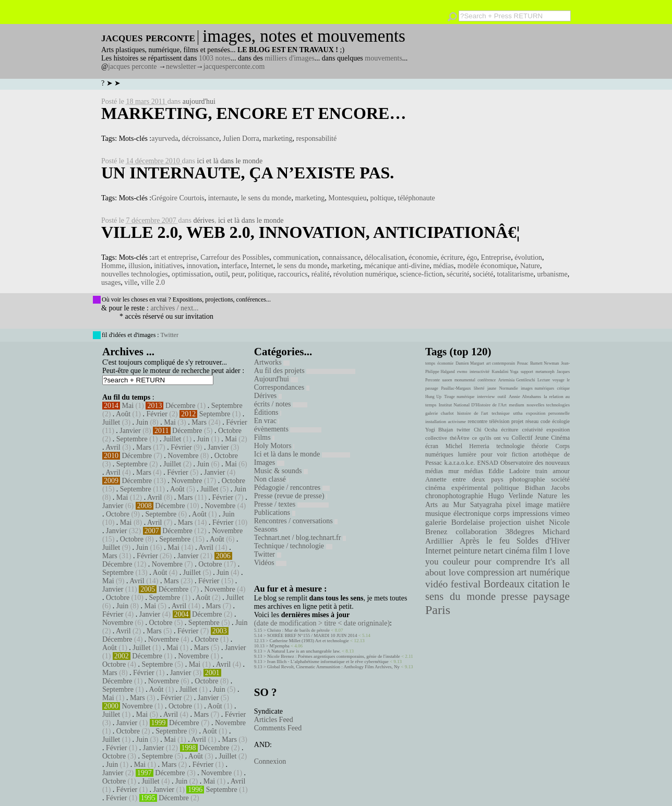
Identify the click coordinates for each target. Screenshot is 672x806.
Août (123, 414)
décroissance (201, 139)
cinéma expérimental (457, 488)
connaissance (342, 257)
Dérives (268, 396)
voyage (559, 380)
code (545, 421)
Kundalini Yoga (505, 372)
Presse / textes (291, 504)
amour (561, 471)
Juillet (111, 422)
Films (264, 437)
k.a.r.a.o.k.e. (459, 463)
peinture (467, 551)
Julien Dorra (241, 139)
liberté (479, 388)
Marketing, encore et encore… (254, 113)
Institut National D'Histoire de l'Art (473, 405)
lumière (467, 454)
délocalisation (385, 257)
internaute (223, 198)
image (534, 505)
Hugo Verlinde (510, 496)
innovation (202, 266)
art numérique (543, 572)
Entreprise (496, 257)
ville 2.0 (153, 282)
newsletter (181, 67)
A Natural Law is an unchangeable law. (304, 651)
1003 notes (215, 58)
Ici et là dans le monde (302, 454)
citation (543, 584)
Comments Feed (278, 728)
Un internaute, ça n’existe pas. (248, 173)
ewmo (462, 372)
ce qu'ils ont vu (490, 438)
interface (234, 266)
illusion (139, 266)
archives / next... (174, 308)
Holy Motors (274, 446)
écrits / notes (281, 404)
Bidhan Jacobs (547, 488)
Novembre (183, 456)
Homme (113, 266)
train (542, 471)
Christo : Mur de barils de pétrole (298, 630)
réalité (321, 274)
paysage (551, 596)
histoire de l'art (472, 413)
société (483, 274)
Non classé (272, 479)
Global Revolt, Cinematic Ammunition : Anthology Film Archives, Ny (333, 667)
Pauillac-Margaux (456, 388)
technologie (510, 446)
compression (491, 572)
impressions (530, 513)
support (527, 372)
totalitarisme (515, 274)
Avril (113, 447)
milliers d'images (289, 58)
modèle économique (487, 266)
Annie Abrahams (525, 396)
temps (430, 363)
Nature (530, 266)
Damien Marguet (470, 363)
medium (516, 405)
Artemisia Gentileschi (517, 380)
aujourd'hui (199, 101)
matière (559, 504)
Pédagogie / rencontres (292, 488)
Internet (262, 266)
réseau (532, 421)
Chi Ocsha (485, 430)
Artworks (272, 362)
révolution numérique (365, 274)
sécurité (458, 274)
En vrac (267, 421)
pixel (514, 505)
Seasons (267, 529)
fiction (520, 454)
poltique (382, 198)
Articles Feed (274, 720)
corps (502, 513)
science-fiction (422, 274)
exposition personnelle (548, 413)
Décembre (181, 406)
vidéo (436, 584)
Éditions (268, 412)
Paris (438, 610)
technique (501, 413)
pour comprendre (507, 561)
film (539, 551)
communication (296, 257)
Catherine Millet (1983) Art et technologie (309, 641)
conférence (487, 380)
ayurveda (165, 139)
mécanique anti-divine (397, 266)
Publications (275, 513)
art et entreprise (174, 257)
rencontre (478, 421)
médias (443, 266)
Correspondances (282, 387)
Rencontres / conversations (296, 521)
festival (466, 584)
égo (472, 257)
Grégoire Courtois (178, 198)
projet (517, 421)
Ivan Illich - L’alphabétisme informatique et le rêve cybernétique (328, 661)
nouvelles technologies (135, 274)
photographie (527, 479)
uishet (535, 522)
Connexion (270, 761)
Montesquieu (347, 198)
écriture (452, 257)
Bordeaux (504, 584)
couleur (457, 562)
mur (454, 471)
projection (505, 522)
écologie (561, 421)
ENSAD (487, 463)
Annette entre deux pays (464, 479)
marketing (278, 139)
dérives (204, 220)
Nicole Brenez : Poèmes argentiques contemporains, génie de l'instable (334, 656)
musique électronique (458, 513)
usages (111, 282)
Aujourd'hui (276, 379)
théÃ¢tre (460, 438)
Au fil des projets (305, 371)
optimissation (191, 274)
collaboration (476, 532)
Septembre (227, 406)
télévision (500, 421)
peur (238, 274)
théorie (540, 446)
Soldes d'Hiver (543, 541)
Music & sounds (281, 471)
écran (432, 446)
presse (514, 596)
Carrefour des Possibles (235, 257)
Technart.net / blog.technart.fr (300, 538)
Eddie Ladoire (509, 471)
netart (493, 551)
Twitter (169, 335)
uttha (518, 413)
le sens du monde (266, 198)
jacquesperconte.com (234, 67)
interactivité (479, 372)
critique (563, 388)
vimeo (560, 513)
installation (436, 422)
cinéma (518, 551)
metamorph (545, 372)
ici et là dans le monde (230, 161)
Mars (199, 422)
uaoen (447, 380)
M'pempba (280, 646)
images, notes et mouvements (304, 36)
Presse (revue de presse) (291, 496)
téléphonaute (416, 198)
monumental (465, 380)
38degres (520, 531)
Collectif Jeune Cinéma (541, 438)
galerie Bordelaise (455, 522)
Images (269, 462)
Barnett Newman (544, 363)
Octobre (230, 431)
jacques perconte (133, 67)
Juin (142, 422)
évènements (288, 429)
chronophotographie (454, 496)
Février (157, 414)
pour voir (494, 454)
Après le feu (485, 541)
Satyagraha (486, 505)
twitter (463, 430)
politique (261, 274)
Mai (128, 406)
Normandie (509, 388)
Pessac (523, 363)
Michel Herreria (467, 446)
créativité (532, 429)
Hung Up (433, 397)
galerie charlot (440, 413)
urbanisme (552, 274)
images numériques (537, 388)
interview (486, 396)
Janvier (130, 431)
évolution (528, 257)
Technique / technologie (293, 546)
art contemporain (501, 363)
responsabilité (316, 139)
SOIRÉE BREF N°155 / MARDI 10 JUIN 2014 (312, 635)
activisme (457, 422)
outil (221, 274)
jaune (492, 388)
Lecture (544, 380)
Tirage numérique (459, 397)
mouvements (383, 58)
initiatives (168, 266)
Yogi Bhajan (439, 430)
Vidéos (270, 563)
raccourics (293, 274)
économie (423, 257)
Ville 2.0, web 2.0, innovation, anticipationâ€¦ (310, 232)
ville (131, 282)
